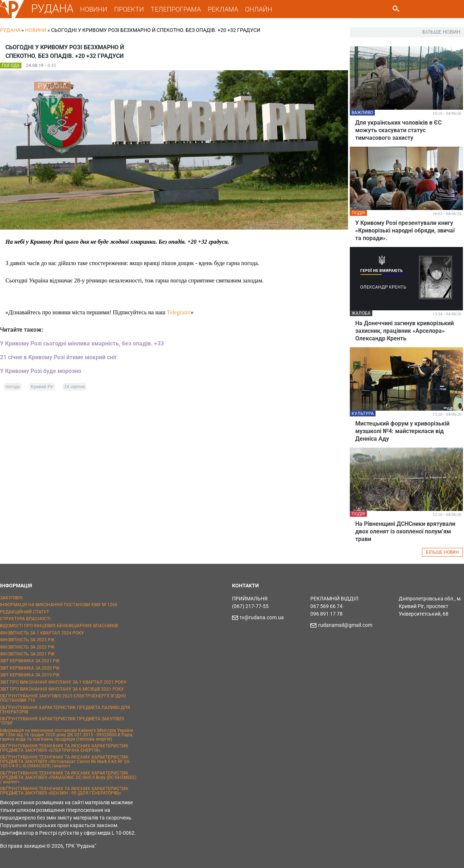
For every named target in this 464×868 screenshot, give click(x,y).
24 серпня (74, 387)
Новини (36, 30)
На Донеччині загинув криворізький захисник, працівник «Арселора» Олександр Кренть (405, 331)
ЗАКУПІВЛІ (11, 598)
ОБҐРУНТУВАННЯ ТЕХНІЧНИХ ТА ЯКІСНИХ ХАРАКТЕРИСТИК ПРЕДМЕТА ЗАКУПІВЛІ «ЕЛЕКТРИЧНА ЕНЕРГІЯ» (64, 748)
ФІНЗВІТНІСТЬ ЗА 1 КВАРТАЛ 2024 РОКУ (42, 633)
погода (13, 387)
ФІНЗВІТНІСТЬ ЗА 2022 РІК (27, 647)
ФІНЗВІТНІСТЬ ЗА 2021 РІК (27, 654)
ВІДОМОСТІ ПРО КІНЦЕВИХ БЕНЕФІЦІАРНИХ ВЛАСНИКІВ (59, 626)
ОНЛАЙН (259, 9)
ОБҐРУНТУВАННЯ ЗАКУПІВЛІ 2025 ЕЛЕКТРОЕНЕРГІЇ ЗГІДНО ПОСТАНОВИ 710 (63, 698)
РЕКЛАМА (223, 9)
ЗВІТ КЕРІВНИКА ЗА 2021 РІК (30, 661)
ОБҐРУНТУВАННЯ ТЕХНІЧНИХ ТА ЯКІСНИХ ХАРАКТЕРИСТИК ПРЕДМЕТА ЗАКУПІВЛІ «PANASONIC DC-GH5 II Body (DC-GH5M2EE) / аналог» (68, 777)
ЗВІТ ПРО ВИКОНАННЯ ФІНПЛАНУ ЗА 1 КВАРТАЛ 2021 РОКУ (63, 682)
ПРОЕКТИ (129, 9)
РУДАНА (52, 9)
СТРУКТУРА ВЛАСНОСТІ (25, 619)
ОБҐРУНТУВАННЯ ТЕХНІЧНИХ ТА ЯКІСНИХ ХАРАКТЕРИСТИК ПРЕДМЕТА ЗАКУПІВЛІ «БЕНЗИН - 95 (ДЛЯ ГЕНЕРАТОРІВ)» (64, 791)
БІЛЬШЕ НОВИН (442, 552)
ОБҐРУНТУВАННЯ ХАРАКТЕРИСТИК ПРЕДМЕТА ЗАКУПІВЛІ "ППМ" (62, 721)
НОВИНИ (94, 9)
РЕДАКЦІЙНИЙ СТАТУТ (24, 612)
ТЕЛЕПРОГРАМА (176, 9)
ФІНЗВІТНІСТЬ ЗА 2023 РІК (27, 640)
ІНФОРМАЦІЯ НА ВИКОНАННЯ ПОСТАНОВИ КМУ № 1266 (59, 605)
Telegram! (179, 312)
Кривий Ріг (42, 387)
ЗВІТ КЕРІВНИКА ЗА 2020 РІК (30, 668)
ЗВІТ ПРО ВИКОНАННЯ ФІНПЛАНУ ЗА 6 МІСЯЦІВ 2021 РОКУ (62, 689)
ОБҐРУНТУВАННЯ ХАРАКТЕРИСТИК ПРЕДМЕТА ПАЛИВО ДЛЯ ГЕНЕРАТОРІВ (65, 710)
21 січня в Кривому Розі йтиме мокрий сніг (59, 357)
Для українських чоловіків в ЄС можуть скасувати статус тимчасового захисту (398, 130)
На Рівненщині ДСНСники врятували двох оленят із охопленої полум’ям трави (405, 531)
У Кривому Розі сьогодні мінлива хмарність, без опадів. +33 (82, 343)
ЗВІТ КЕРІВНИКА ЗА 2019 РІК (30, 675)
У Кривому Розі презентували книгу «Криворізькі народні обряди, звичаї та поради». (405, 230)
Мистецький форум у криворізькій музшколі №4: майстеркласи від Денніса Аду (402, 431)
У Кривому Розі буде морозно (41, 371)
